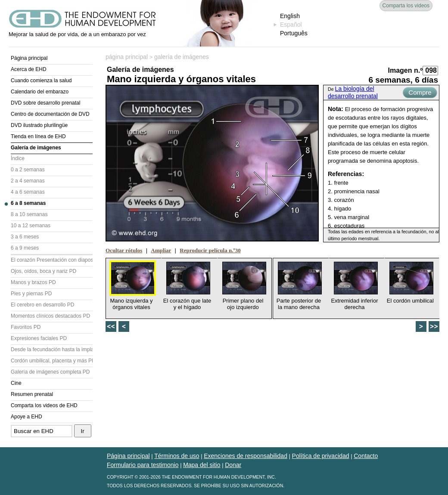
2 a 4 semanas (28, 181)
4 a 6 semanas (28, 192)
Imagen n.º (405, 70)
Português (294, 33)
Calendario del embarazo (40, 92)
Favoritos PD (26, 327)
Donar (233, 465)
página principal (127, 57)
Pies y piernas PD (31, 294)
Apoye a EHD (26, 417)
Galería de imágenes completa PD (50, 372)
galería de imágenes (182, 57)
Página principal (29, 58)
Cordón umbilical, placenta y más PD (52, 361)
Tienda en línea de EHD (38, 136)
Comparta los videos (406, 6)
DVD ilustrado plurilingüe (39, 125)
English (290, 16)
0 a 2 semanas (28, 170)
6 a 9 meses (25, 248)
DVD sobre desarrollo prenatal (45, 103)
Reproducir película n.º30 (210, 250)
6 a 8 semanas (28, 203)
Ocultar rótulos (124, 250)
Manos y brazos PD (33, 282)
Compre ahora (420, 93)
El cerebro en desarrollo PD (42, 305)
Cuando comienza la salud (41, 80)
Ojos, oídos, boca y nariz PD (44, 271)
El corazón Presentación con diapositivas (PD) (52, 260)
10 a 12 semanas (31, 226)
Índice (18, 158)
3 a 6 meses (25, 237)
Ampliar (161, 250)
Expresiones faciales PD (39, 338)
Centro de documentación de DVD (50, 114)
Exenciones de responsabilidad (246, 456)
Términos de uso (177, 456)
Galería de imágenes (36, 148)
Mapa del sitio (202, 465)
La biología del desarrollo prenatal (353, 92)
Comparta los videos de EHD (44, 405)
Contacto (366, 456)
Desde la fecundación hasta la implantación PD (52, 350)
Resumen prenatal (32, 394)
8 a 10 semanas (29, 214)
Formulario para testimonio (143, 465)
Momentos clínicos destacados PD (50, 316)
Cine (16, 383)
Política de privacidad (321, 456)
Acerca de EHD (29, 69)
